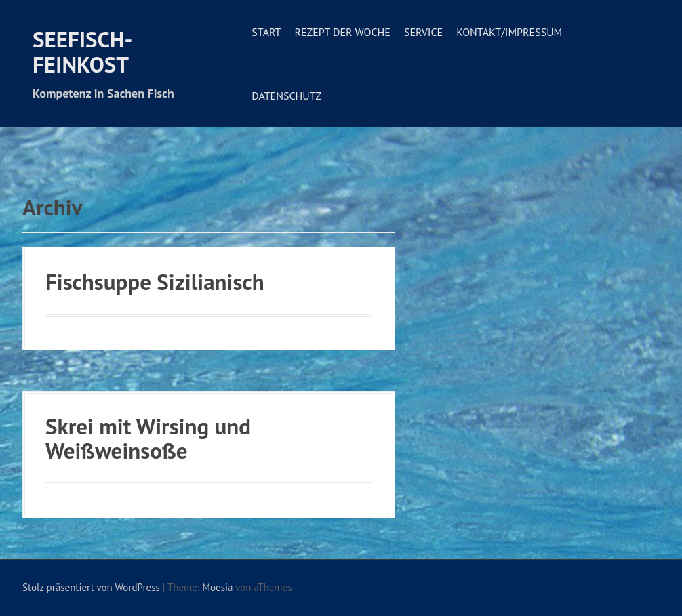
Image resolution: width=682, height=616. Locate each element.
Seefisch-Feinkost (82, 51)
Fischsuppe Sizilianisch (155, 282)
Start (266, 32)
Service (423, 32)
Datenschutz (286, 96)
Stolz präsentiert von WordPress (91, 587)
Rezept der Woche (342, 32)
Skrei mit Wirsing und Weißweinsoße (148, 438)
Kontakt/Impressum (509, 32)
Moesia (217, 587)
